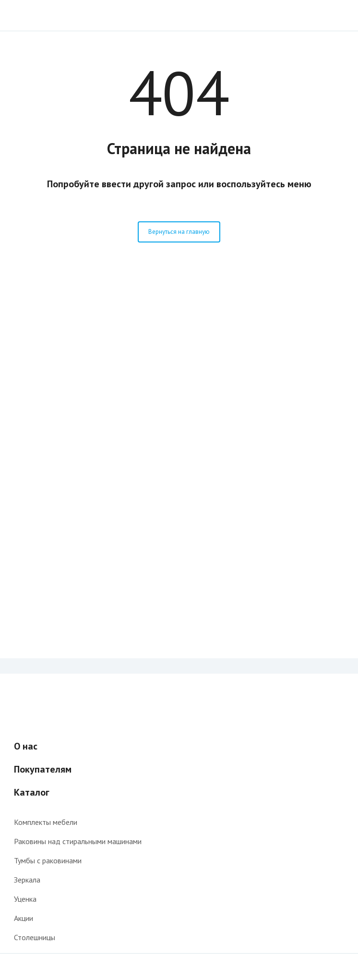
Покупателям (43, 769)
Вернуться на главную (179, 232)
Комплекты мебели (46, 822)
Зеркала (27, 880)
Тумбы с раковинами (48, 860)
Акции (24, 918)
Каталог (32, 792)
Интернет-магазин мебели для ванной (45, 15)
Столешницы (35, 937)
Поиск (338, 15)
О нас (26, 746)
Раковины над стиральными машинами (78, 841)
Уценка (25, 899)
